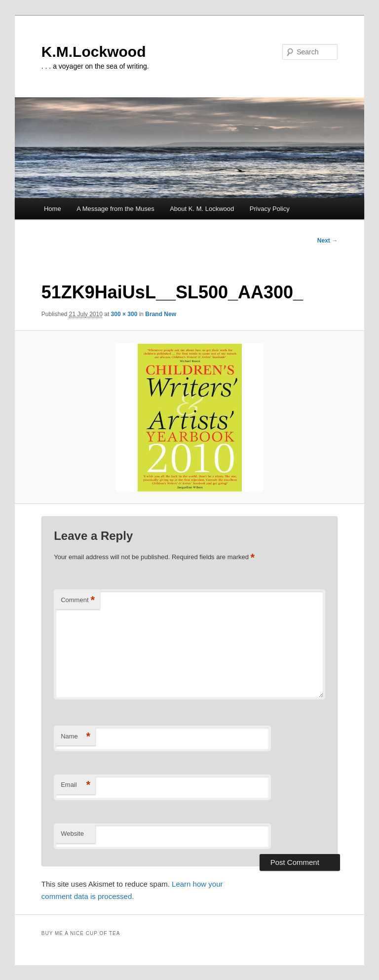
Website (72, 834)
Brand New (161, 314)
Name (76, 737)
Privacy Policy (270, 209)
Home (53, 209)
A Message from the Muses (115, 209)
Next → (327, 241)
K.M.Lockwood (94, 52)
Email (76, 785)
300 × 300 (124, 314)
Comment (78, 600)
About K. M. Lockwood (202, 209)
